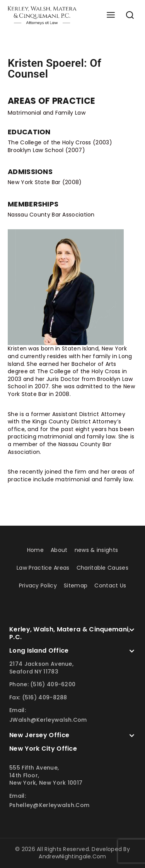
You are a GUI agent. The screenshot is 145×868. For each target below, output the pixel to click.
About (59, 550)
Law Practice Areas (43, 568)
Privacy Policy (38, 585)
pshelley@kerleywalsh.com (49, 805)
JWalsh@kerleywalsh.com (48, 720)
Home (35, 550)
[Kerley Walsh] (42, 16)
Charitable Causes (102, 568)
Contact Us (110, 585)
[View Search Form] (130, 15)
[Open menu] (111, 15)
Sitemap (76, 585)
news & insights (96, 550)
